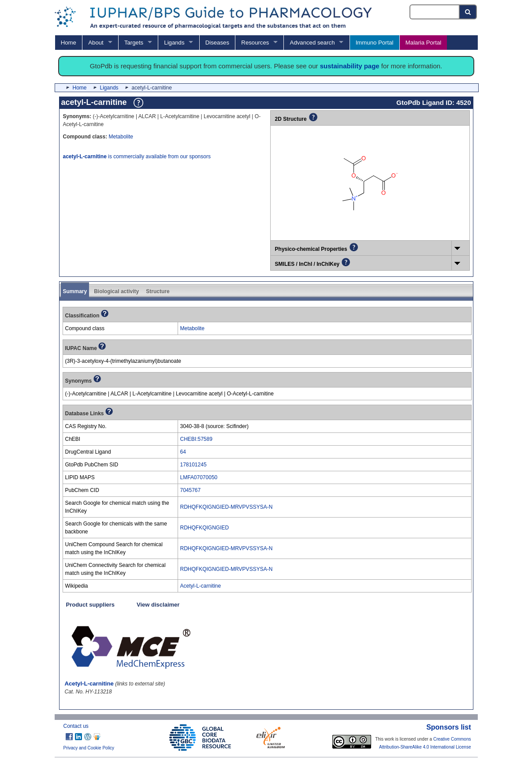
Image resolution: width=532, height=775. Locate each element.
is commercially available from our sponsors (137, 156)
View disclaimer (158, 605)
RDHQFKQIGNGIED (205, 528)
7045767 (191, 490)
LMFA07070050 (199, 477)
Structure (158, 291)
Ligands (174, 43)
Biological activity (116, 291)
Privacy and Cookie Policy (89, 748)
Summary (75, 291)
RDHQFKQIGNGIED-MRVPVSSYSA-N (227, 507)
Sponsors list (448, 727)
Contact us (76, 726)
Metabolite (121, 137)
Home (69, 43)
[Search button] (468, 12)
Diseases (217, 43)
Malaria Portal (423, 43)
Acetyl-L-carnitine (201, 586)
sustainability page (350, 66)
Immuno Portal (375, 43)
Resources (255, 43)
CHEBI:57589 (196, 439)
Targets (134, 43)
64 (183, 452)
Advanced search (313, 43)
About (96, 43)
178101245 (193, 465)
